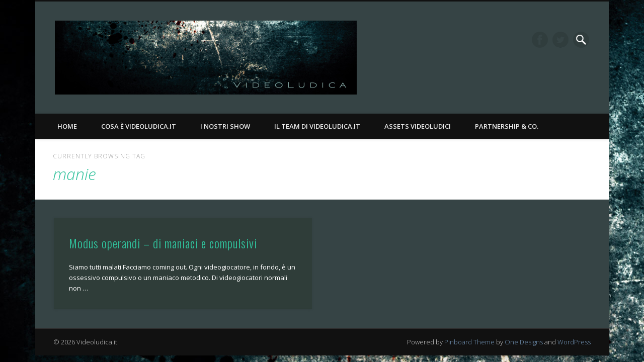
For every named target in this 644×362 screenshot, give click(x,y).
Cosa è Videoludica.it (139, 126)
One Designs (524, 342)
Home (67, 126)
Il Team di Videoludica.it (317, 126)
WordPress (574, 342)
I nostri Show (225, 126)
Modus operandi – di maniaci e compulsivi (163, 243)
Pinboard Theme (469, 342)
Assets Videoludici (418, 126)
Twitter (560, 40)
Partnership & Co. (507, 126)
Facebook (540, 40)
